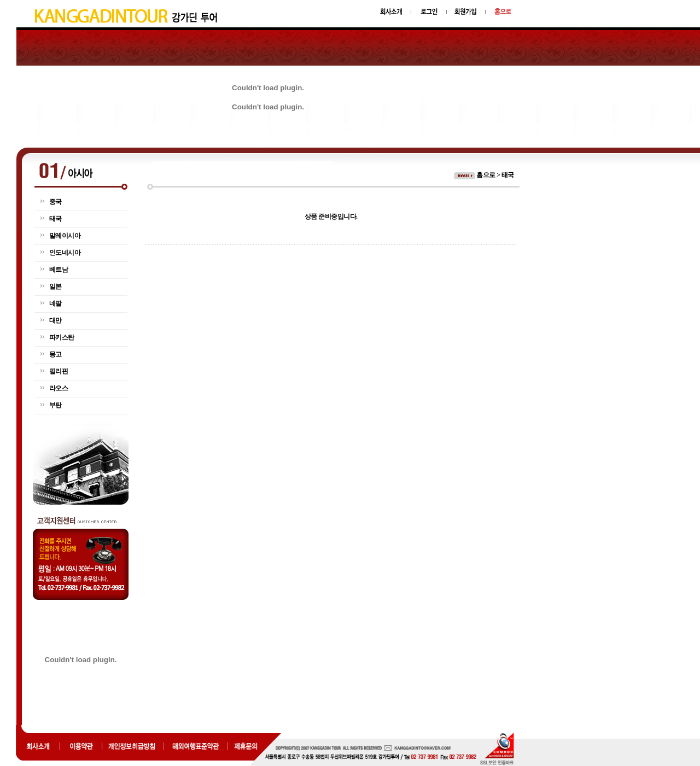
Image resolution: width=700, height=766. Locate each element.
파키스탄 (62, 337)
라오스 (59, 388)
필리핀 (59, 371)
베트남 (59, 270)
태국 (56, 219)
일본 (56, 286)
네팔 (56, 303)
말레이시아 (65, 236)
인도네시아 (65, 253)
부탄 (56, 405)
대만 (56, 320)
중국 (56, 202)
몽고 (56, 354)
